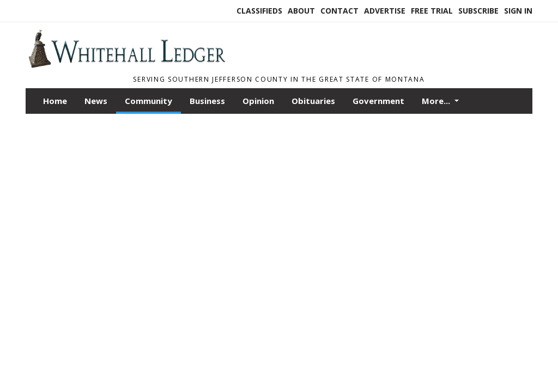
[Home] (126, 65)
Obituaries (313, 101)
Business (207, 101)
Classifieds (259, 11)
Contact (339, 11)
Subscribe (478, 11)
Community (148, 101)
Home (55, 101)
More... (437, 101)
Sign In (518, 11)
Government (378, 101)
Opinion (258, 101)
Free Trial (432, 11)
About (301, 11)
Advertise (385, 11)
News (96, 101)
